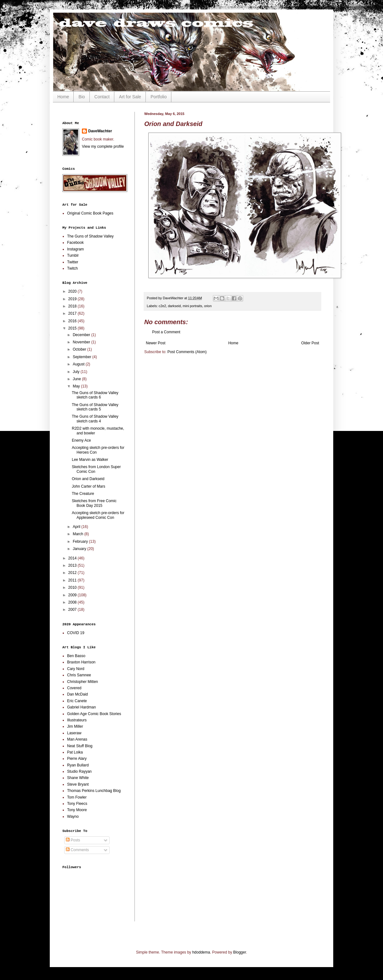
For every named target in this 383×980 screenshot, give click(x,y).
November (82, 342)
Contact (102, 97)
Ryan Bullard (78, 765)
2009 (73, 595)
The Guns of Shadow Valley (90, 236)
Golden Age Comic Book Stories (94, 714)
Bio (82, 97)
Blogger (240, 952)
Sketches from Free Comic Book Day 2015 (94, 503)
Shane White (78, 778)
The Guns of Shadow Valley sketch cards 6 (95, 395)
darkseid (174, 306)
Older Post (310, 343)
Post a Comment (166, 332)
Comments (77, 850)
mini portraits (192, 306)
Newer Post (156, 343)
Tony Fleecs (77, 804)
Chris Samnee (79, 675)
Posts (73, 840)
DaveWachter (100, 131)
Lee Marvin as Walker (90, 460)
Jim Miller (75, 726)
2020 (73, 291)
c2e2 (162, 306)
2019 (73, 299)
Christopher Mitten (83, 682)
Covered (74, 688)
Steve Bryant (78, 784)
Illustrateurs (77, 720)
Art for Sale (130, 97)
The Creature (83, 494)
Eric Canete (77, 701)
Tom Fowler (77, 797)
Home (63, 97)
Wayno (73, 817)
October (80, 349)
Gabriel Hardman (81, 707)
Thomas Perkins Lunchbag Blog (94, 791)
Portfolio (159, 97)
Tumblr (73, 255)
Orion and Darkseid (88, 479)
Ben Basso (76, 656)
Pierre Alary (77, 759)
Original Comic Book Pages (90, 213)
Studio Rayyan (79, 771)
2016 (73, 321)
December (82, 335)
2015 (73, 328)
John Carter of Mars (89, 486)
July (77, 372)
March (79, 534)
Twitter (73, 262)
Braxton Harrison (81, 662)
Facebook (75, 243)
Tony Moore (77, 810)
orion (208, 306)
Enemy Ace (81, 440)
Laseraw (74, 733)
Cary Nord (76, 669)
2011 (73, 580)
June (77, 379)
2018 (73, 306)
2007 (73, 610)
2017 (73, 313)
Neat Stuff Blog (80, 746)
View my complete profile (103, 146)
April (77, 527)
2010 (73, 587)
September (83, 357)
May (77, 386)
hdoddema (201, 952)
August (79, 364)
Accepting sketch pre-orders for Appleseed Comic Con (98, 515)
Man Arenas (77, 739)
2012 (73, 573)
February (81, 542)
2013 (73, 565)
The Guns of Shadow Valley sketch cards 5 (95, 407)
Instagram (75, 249)
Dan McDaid (77, 694)
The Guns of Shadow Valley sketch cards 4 (95, 419)
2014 (73, 558)
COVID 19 (76, 633)
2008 (73, 602)
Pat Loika (75, 752)
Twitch (72, 268)
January (80, 549)
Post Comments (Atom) (187, 352)
